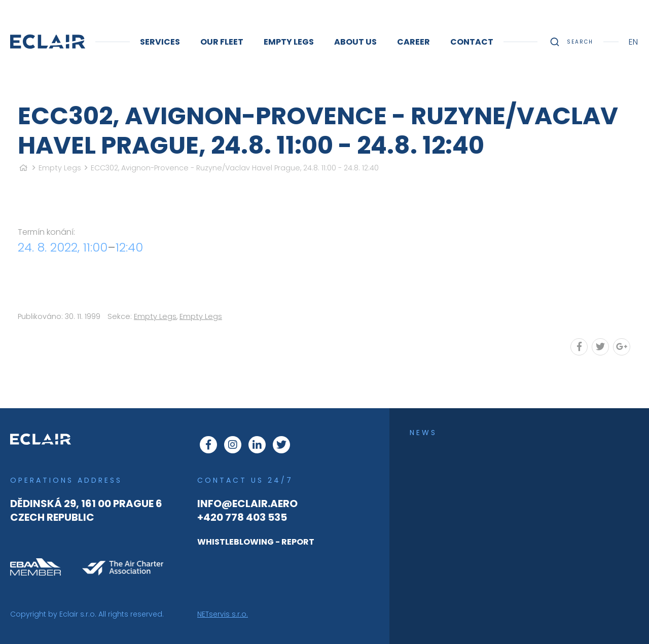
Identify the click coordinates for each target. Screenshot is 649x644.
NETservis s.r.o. (223, 614)
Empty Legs (60, 168)
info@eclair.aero (247, 504)
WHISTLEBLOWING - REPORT (256, 542)
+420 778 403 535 (242, 517)
